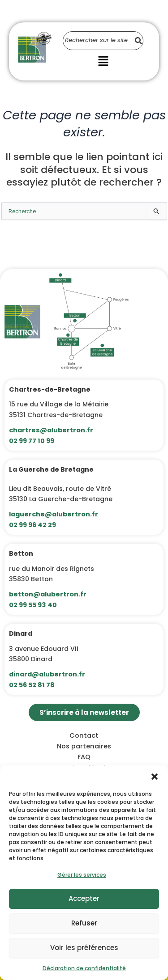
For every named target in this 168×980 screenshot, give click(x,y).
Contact (84, 735)
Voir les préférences (84, 948)
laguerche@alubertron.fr (54, 514)
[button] (155, 777)
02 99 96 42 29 (32, 525)
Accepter (84, 898)
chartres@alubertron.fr (51, 430)
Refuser (84, 923)
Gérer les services (82, 875)
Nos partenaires (84, 746)
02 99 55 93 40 (33, 605)
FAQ (84, 757)
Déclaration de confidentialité (84, 968)
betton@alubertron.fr (48, 594)
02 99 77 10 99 (32, 441)
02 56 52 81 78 (32, 685)
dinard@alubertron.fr (47, 674)
